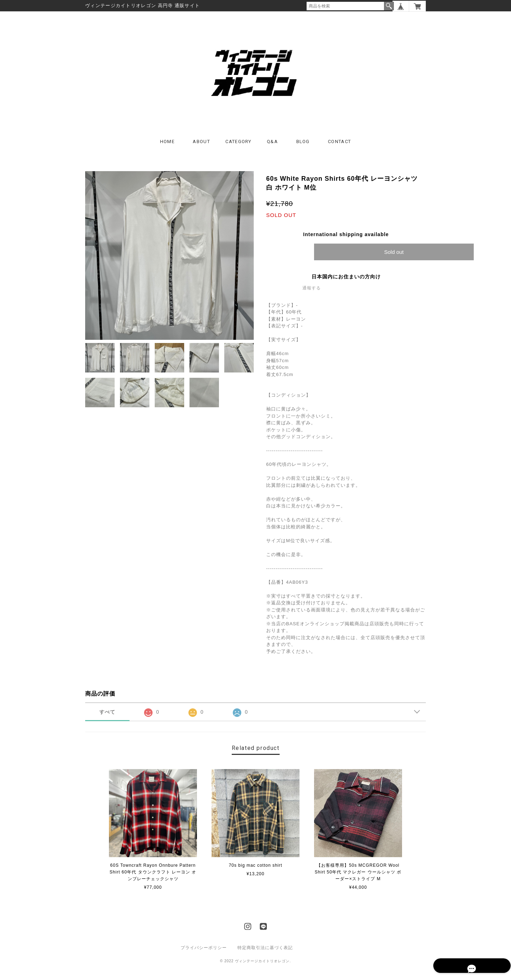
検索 (389, 6)
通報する (312, 292)
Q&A (272, 145)
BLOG (303, 145)
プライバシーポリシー (204, 952)
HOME (167, 145)
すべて (107, 716)
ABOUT (201, 145)
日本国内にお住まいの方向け (346, 281)
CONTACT (339, 145)
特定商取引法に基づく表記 (265, 952)
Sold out (394, 256)
